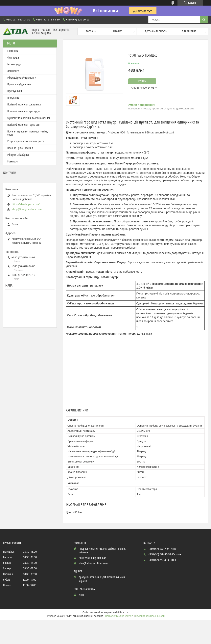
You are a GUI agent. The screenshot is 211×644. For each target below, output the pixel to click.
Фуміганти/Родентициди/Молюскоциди (29, 118)
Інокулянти (13, 98)
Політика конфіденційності (150, 616)
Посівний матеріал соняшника (24, 105)
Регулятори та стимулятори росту (26, 141)
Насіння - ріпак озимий (20, 148)
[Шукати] (204, 20)
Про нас (118, 32)
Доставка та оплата (156, 32)
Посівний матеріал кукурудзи (24, 111)
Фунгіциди (13, 58)
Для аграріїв (189, 32)
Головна (91, 32)
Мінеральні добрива (18, 155)
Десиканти (13, 71)
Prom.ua (124, 612)
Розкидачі (13, 162)
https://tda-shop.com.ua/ (26, 204)
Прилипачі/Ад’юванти (19, 85)
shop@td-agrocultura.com (27, 209)
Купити (142, 81)
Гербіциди (13, 51)
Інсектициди (14, 65)
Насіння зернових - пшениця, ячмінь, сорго (28, 133)
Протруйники (15, 91)
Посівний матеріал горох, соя (23, 125)
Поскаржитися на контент (119, 616)
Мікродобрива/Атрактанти (22, 78)
